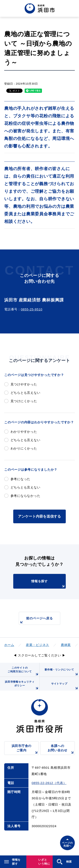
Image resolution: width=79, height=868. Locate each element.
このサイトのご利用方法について (23, 671)
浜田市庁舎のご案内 (25, 749)
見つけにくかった (24, 401)
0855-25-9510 (32, 309)
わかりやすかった (24, 432)
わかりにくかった (24, 448)
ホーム (9, 645)
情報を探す (48, 584)
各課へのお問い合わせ (61, 749)
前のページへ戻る (36, 621)
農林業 (66, 645)
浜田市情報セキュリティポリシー (22, 685)
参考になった (21, 479)
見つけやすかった (24, 384)
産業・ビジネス (37, 645)
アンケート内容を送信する (39, 516)
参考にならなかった (25, 496)
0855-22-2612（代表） (49, 783)
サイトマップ (65, 686)
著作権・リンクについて (62, 672)
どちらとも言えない (25, 393)
